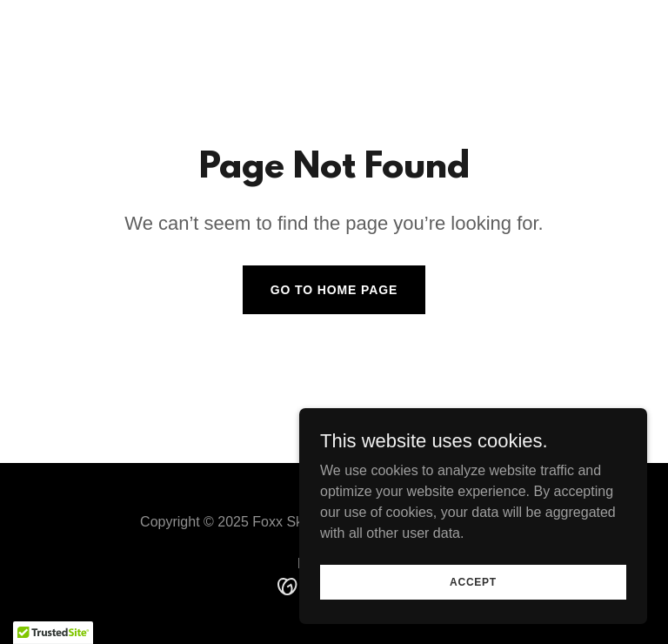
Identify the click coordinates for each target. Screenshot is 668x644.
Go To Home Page (334, 290)
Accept (473, 606)
